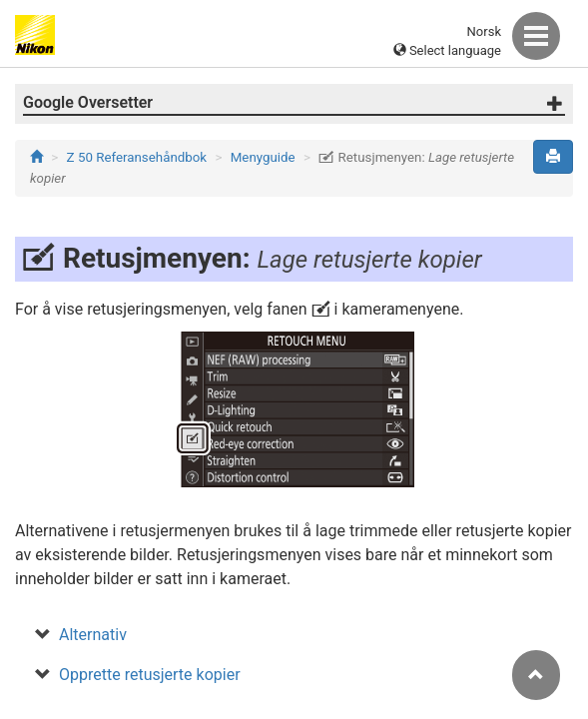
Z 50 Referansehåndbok (137, 157)
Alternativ (93, 635)
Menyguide (263, 157)
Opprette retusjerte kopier (150, 675)
